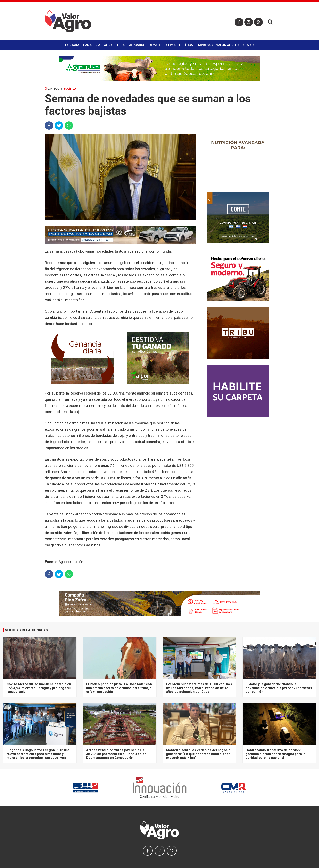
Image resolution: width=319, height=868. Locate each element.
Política (186, 45)
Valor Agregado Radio (235, 45)
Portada (72, 45)
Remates (156, 45)
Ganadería (92, 45)
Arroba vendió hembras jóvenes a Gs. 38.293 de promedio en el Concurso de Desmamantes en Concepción (116, 754)
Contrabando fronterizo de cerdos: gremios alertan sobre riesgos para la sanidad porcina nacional (275, 754)
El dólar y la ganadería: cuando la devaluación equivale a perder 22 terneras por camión (279, 688)
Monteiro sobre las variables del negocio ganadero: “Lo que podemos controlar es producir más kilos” (198, 754)
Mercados (137, 45)
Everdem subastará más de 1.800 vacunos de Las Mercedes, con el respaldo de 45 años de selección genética (199, 688)
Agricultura (114, 45)
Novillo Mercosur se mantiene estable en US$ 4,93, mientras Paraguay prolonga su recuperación (39, 688)
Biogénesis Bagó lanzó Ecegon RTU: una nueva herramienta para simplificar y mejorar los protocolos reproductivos (38, 754)
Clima (171, 45)
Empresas (205, 45)
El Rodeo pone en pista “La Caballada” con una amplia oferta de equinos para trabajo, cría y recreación (119, 688)
